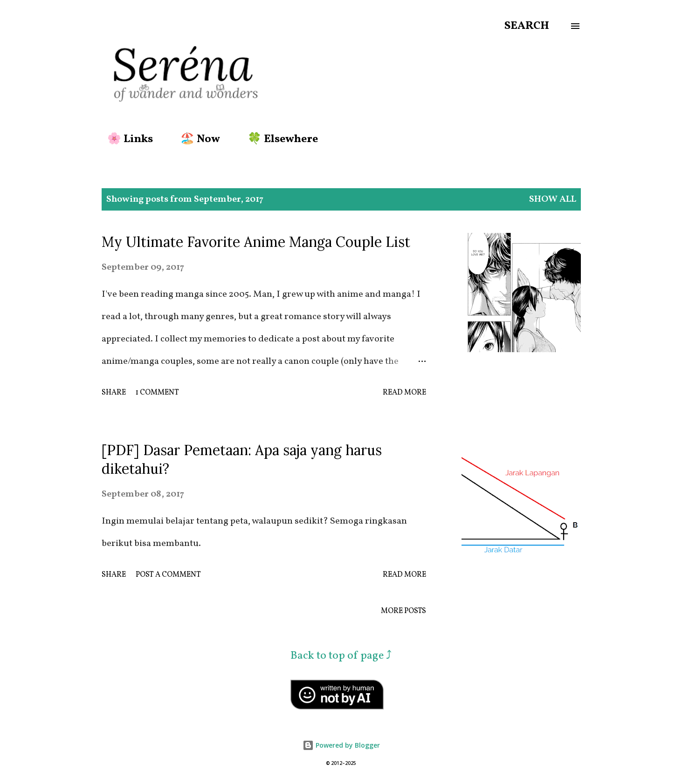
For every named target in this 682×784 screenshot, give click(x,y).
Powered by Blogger (341, 745)
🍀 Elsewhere (277, 139)
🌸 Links (124, 139)
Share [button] (114, 393)
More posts (403, 611)
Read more (404, 393)
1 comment (157, 393)
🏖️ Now (195, 139)
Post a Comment (168, 575)
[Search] (527, 26)
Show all (553, 199)
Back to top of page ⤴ (341, 656)
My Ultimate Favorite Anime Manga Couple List (256, 242)
